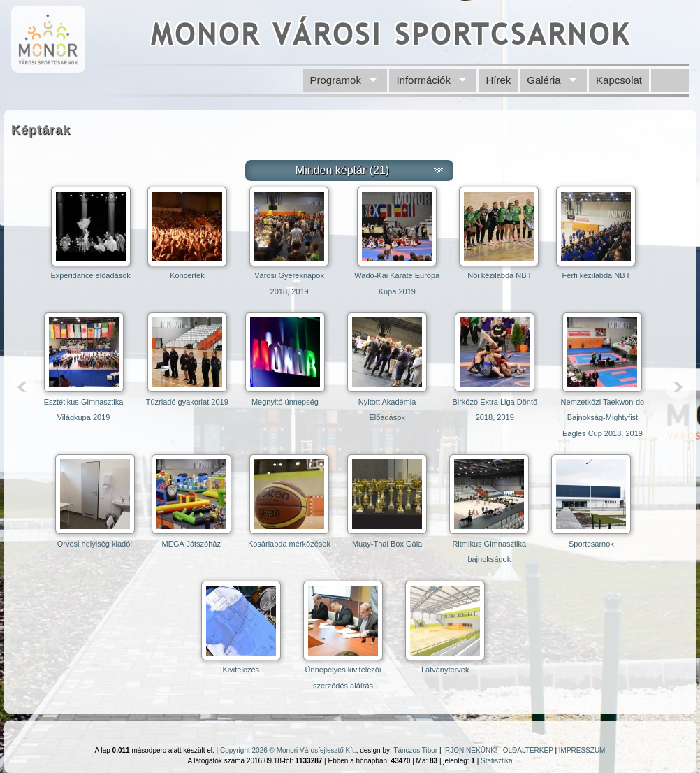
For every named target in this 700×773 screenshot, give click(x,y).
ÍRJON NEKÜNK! (470, 750)
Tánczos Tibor (415, 750)
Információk (423, 80)
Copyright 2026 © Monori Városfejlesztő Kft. (288, 750)
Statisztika (497, 761)
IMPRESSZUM (582, 750)
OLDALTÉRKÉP (528, 750)
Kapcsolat (619, 80)
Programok (336, 80)
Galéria (544, 80)
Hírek (498, 80)
